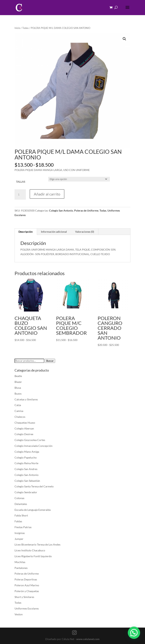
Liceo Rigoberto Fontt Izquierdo (33, 556)
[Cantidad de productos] (20, 195)
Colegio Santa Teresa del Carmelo (34, 486)
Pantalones (21, 568)
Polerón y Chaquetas (27, 591)
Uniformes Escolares (27, 608)
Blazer (18, 382)
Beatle (18, 376)
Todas (25, 28)
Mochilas (20, 562)
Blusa (18, 388)
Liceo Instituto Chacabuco (30, 550)
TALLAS (21, 182)
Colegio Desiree (24, 434)
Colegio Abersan (24, 428)
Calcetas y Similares (26, 399)
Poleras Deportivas (26, 579)
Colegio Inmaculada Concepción (34, 446)
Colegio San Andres (26, 469)
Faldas (18, 521)
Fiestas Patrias (23, 527)
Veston (19, 614)
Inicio (17, 28)
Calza (18, 405)
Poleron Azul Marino (27, 585)
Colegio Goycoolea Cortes (30, 440)
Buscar (50, 361)
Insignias (20, 533)
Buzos (18, 394)
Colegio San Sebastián (27, 481)
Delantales (21, 504)
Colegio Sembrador (26, 492)
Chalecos (20, 417)
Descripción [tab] (26, 232)
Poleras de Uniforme (86, 210)
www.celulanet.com (88, 639)
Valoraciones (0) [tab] (85, 232)
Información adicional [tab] (54, 232)
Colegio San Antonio (61, 210)
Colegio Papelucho (26, 457)
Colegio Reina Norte (26, 463)
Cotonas (19, 498)
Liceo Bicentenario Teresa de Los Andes (37, 544)
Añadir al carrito (47, 194)
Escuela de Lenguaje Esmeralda (33, 510)
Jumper (19, 539)
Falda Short (21, 515)
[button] (124, 39)
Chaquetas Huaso (25, 423)
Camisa (19, 411)
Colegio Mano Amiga (27, 452)
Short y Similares (24, 597)
